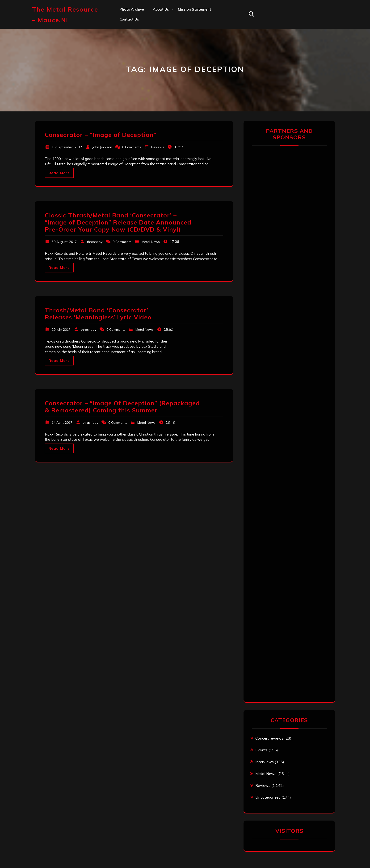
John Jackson (102, 147)
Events (261, 750)
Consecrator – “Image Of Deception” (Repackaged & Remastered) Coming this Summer (122, 407)
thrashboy (95, 242)
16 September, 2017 (67, 147)
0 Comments (132, 147)
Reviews (158, 147)
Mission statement (195, 9)
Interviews (265, 762)
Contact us (129, 19)
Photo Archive (132, 9)
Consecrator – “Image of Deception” (101, 135)
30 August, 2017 (64, 242)
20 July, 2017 (61, 330)
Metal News (151, 242)
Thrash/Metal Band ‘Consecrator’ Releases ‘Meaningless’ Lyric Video (98, 314)
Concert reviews (269, 738)
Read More (59, 173)
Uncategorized (268, 797)
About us (161, 9)
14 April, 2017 (62, 423)
